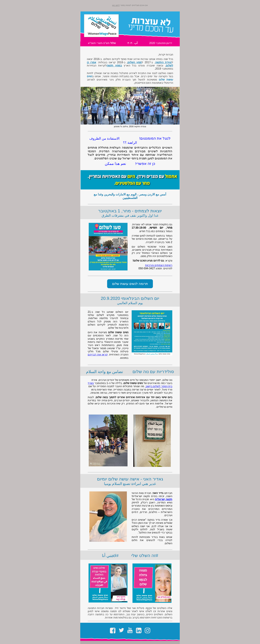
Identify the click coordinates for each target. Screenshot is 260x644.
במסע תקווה (114, 65)
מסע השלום (135, 62)
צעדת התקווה (163, 62)
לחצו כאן (116, 5)
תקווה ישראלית (164, 499)
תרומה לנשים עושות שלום (130, 284)
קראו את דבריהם (98, 355)
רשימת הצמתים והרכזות (159, 265)
